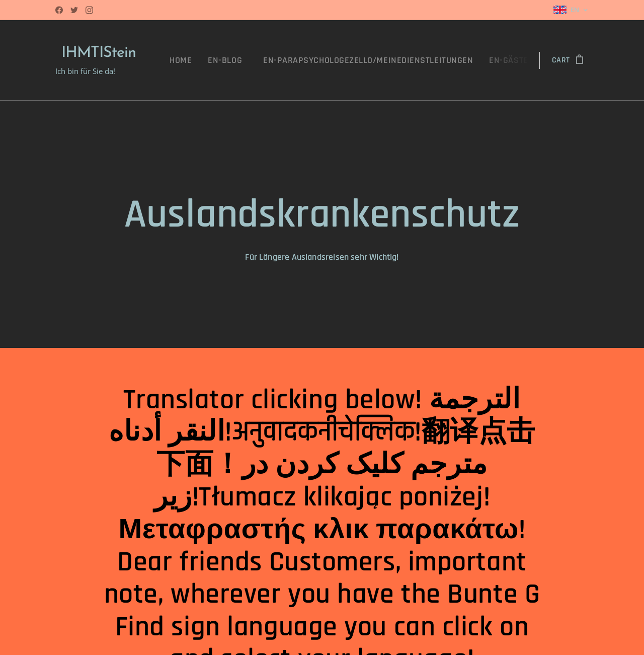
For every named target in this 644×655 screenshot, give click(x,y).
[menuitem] (213, 60)
